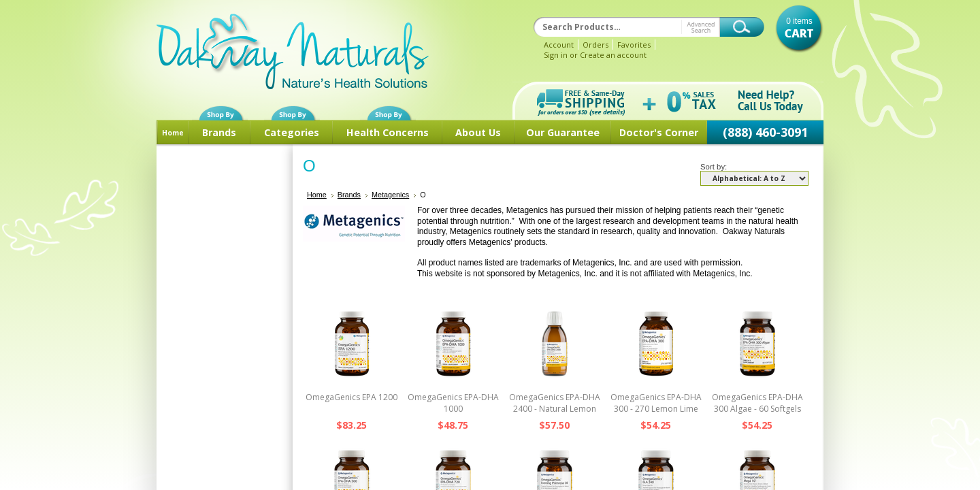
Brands (219, 132)
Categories (292, 132)
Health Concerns (388, 132)
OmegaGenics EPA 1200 (352, 397)
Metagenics (390, 195)
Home (173, 133)
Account (559, 45)
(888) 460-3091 (765, 132)
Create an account (613, 55)
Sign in (556, 55)
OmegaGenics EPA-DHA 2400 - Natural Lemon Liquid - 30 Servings (555, 409)
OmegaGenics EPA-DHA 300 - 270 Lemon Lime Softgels (656, 409)
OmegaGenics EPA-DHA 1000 (453, 403)
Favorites (634, 45)
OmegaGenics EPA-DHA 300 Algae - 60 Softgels (757, 403)
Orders (595, 45)
